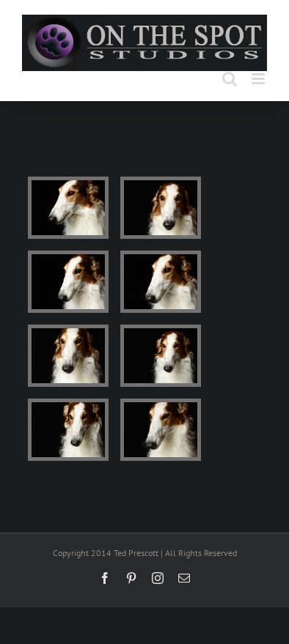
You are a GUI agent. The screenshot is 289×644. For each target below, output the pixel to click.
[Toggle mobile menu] (259, 79)
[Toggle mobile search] (230, 79)
